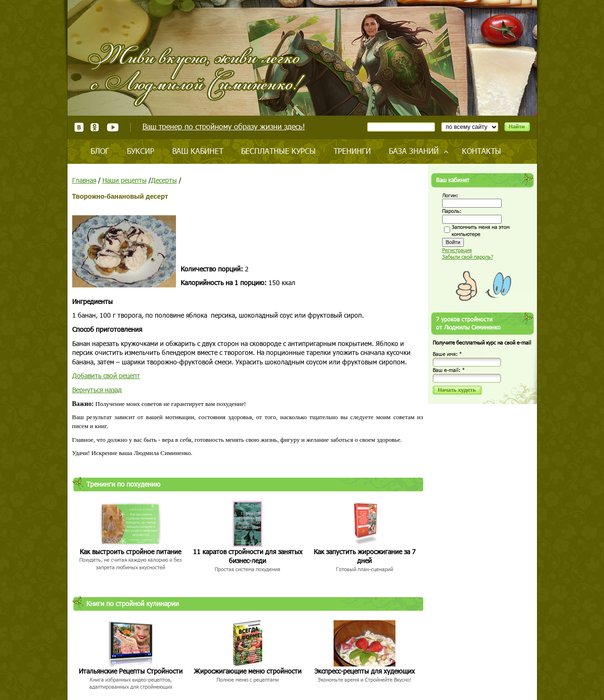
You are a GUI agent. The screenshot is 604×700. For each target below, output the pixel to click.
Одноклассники (95, 127)
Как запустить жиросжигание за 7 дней (365, 556)
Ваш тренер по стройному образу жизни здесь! (224, 126)
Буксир (141, 151)
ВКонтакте (79, 127)
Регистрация (457, 250)
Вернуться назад (97, 390)
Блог (100, 151)
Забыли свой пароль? (468, 257)
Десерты (164, 180)
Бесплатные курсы (278, 151)
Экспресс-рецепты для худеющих (365, 671)
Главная (84, 180)
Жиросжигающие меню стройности (248, 671)
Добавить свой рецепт (106, 375)
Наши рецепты (125, 180)
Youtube (113, 127)
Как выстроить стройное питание (130, 552)
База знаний (414, 151)
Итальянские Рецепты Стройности (131, 671)
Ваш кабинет (198, 151)
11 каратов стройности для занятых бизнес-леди (248, 556)
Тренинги (352, 151)
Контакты (482, 151)
